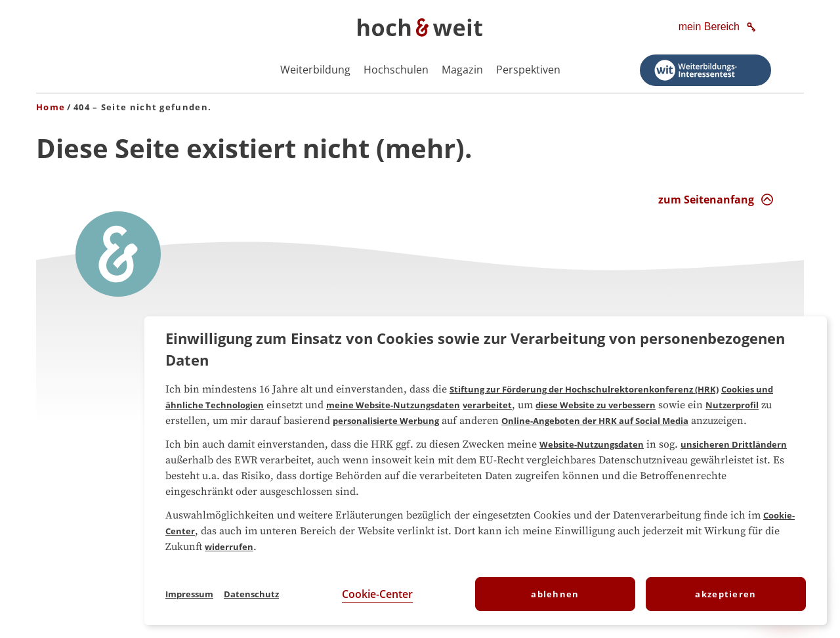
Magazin (462, 70)
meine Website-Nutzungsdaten (393, 405)
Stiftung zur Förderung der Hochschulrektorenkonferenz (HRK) (584, 389)
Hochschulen (396, 70)
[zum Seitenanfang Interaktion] (716, 200)
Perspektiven (528, 70)
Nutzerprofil (732, 405)
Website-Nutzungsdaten (592, 444)
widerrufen (229, 547)
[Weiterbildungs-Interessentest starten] (705, 70)
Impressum (189, 594)
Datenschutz (251, 594)
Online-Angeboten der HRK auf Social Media (595, 421)
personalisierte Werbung (386, 421)
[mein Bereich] (718, 28)
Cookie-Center (377, 594)
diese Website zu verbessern (596, 405)
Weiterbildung (315, 70)
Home (51, 107)
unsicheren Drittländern (734, 444)
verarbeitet (487, 405)
